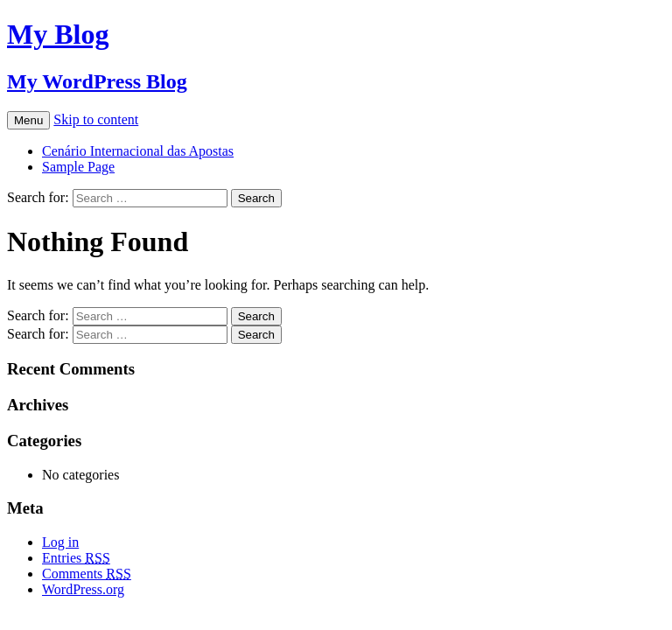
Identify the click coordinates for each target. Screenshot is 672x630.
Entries (76, 558)
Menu (28, 120)
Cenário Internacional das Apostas (138, 151)
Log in (60, 542)
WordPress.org (83, 589)
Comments (87, 574)
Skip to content (96, 119)
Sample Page (78, 167)
